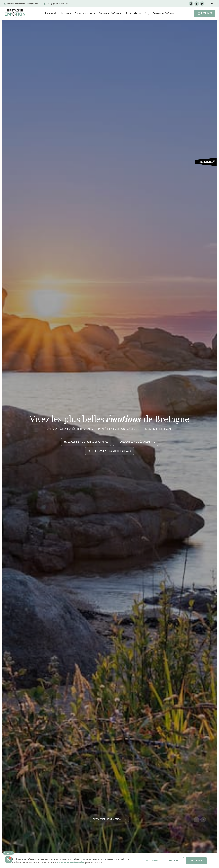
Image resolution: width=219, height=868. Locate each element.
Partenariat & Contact (164, 13)
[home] (17, 13)
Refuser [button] (173, 861)
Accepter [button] (196, 861)
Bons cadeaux (133, 13)
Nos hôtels (65, 13)
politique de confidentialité (71, 862)
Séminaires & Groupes (111, 13)
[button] (213, 4)
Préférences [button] (152, 861)
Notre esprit (50, 13)
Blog (147, 13)
